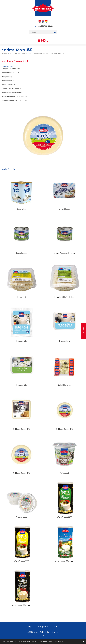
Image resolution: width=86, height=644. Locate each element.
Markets (84, 331)
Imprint (31, 626)
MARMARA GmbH (7, 53)
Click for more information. (56, 641)
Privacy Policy (43, 626)
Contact (55, 626)
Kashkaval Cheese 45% (58, 53)
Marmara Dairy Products (41, 53)
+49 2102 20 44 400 (44, 26)
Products (17, 53)
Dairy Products (27, 53)
